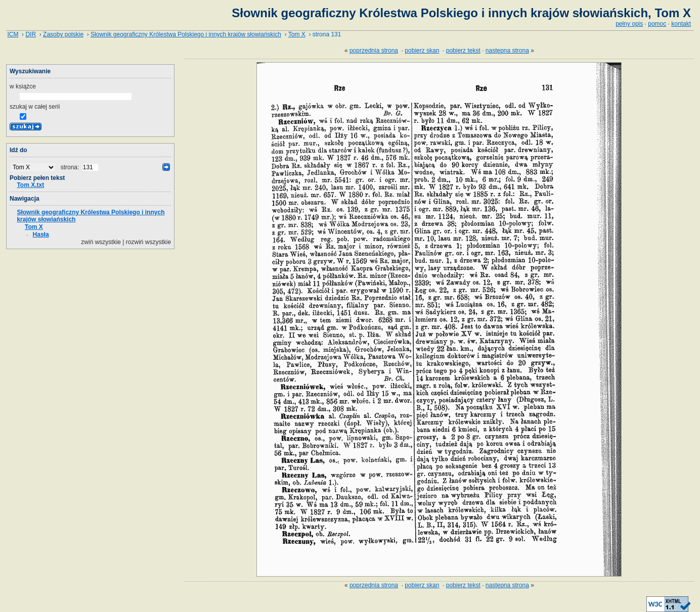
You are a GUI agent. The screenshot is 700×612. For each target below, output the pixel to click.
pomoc (657, 24)
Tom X (297, 34)
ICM (13, 34)
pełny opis (629, 24)
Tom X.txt (30, 185)
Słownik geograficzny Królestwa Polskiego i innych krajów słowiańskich (186, 34)
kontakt (681, 24)
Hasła (41, 234)
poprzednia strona (374, 51)
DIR (31, 34)
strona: (71, 167)
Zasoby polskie (63, 34)
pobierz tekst (463, 51)
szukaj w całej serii (35, 107)
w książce (23, 86)
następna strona (507, 51)
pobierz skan (422, 51)
